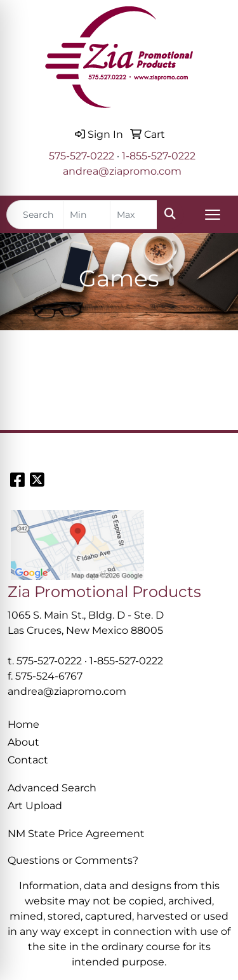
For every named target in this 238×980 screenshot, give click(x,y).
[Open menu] (213, 215)
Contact (28, 760)
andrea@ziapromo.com (122, 171)
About (23, 742)
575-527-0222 (82, 156)
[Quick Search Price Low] (87, 215)
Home (23, 724)
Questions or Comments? (73, 860)
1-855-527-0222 (159, 156)
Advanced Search (52, 788)
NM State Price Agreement (76, 834)
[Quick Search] (35, 215)
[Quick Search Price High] (134, 215)
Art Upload (35, 806)
